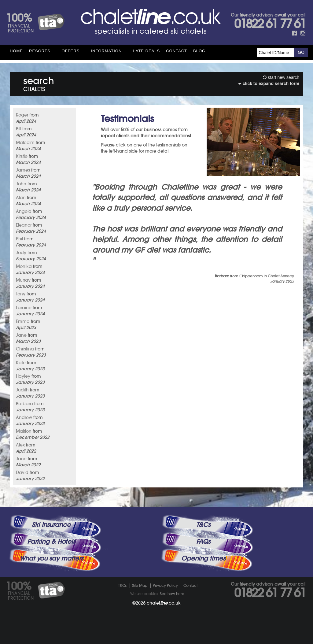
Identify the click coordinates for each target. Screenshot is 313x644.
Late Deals (146, 51)
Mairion (24, 431)
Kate (21, 363)
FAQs (203, 542)
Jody (21, 253)
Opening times (203, 558)
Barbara (24, 404)
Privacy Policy (165, 585)
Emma (23, 321)
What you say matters (51, 558)
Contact (177, 51)
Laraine (24, 308)
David (22, 472)
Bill (18, 129)
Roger (22, 115)
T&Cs (203, 525)
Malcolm (25, 142)
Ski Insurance (51, 525)
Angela (24, 211)
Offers (71, 51)
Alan (21, 198)
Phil (19, 239)
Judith (22, 390)
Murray (23, 280)
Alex (20, 445)
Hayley (23, 376)
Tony (21, 294)
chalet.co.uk (164, 603)
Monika (24, 266)
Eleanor (24, 225)
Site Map (140, 585)
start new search (281, 77)
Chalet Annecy (281, 276)
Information (106, 51)
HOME (16, 51)
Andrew (24, 417)
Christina (25, 349)
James (23, 170)
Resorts (40, 51)
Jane (21, 335)
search (39, 83)
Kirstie (22, 156)
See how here (172, 594)
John (21, 184)
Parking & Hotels (51, 542)
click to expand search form (269, 83)
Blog (199, 51)
